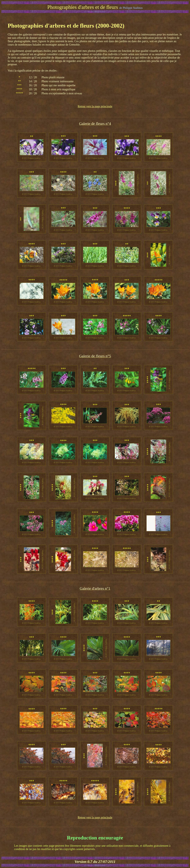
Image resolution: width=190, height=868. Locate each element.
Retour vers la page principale (95, 106)
